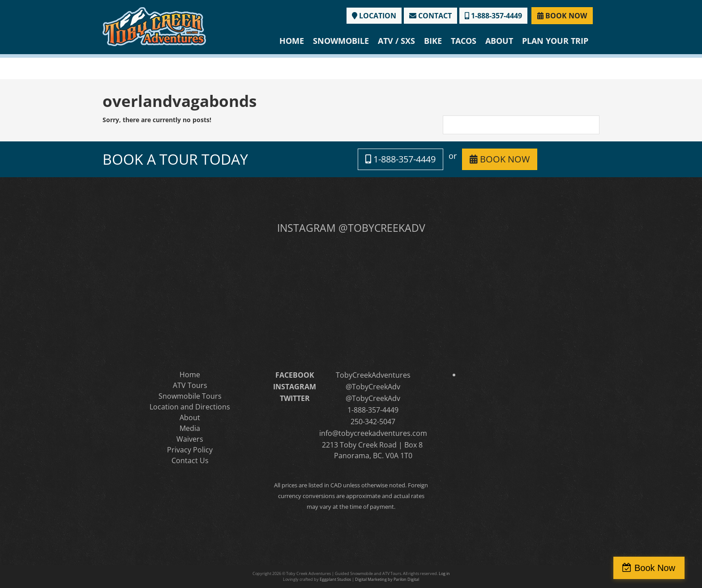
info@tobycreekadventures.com (373, 433)
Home (292, 41)
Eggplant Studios (335, 579)
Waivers (190, 439)
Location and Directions (190, 407)
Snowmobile (341, 41)
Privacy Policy (190, 450)
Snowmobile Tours (190, 396)
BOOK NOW (562, 16)
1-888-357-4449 (493, 16)
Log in (444, 573)
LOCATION (374, 16)
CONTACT (430, 16)
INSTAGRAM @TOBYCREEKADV (351, 228)
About (499, 41)
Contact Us (190, 460)
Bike (433, 41)
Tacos (464, 41)
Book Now (663, 568)
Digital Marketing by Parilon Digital (387, 579)
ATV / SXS (396, 41)
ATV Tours (190, 385)
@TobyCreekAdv (373, 387)
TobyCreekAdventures (373, 375)
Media (190, 428)
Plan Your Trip (555, 41)
